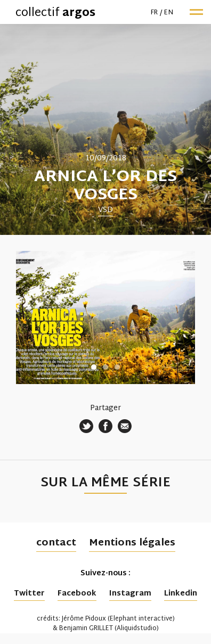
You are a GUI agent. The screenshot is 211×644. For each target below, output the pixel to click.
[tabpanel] (106, 129)
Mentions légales (132, 543)
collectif (55, 13)
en (169, 13)
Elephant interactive (141, 619)
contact (56, 543)
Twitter (29, 594)
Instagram (130, 594)
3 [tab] (117, 367)
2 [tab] (106, 367)
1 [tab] (94, 367)
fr (155, 13)
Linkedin (181, 594)
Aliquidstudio (137, 629)
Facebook (77, 594)
